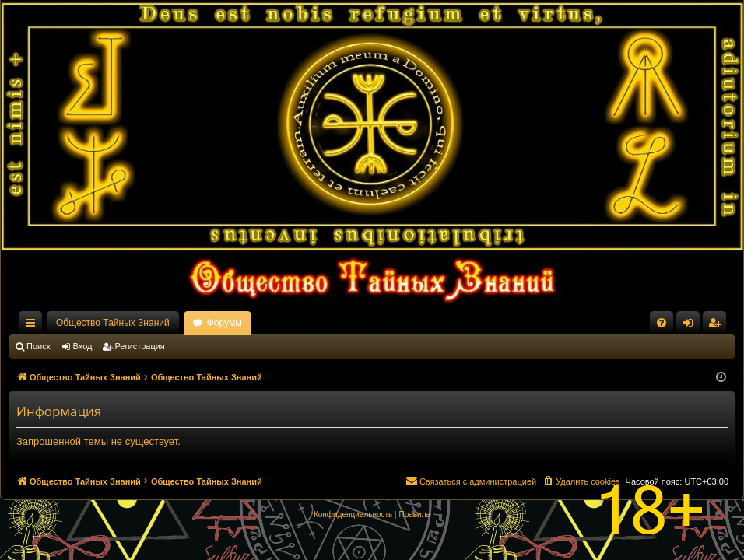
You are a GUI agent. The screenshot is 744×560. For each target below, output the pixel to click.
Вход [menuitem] (691, 326)
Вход (83, 346)
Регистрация (140, 346)
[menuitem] (662, 323)
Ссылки (33, 326)
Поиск (38, 346)
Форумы (225, 323)
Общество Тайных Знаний (113, 323)
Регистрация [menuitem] (718, 326)
